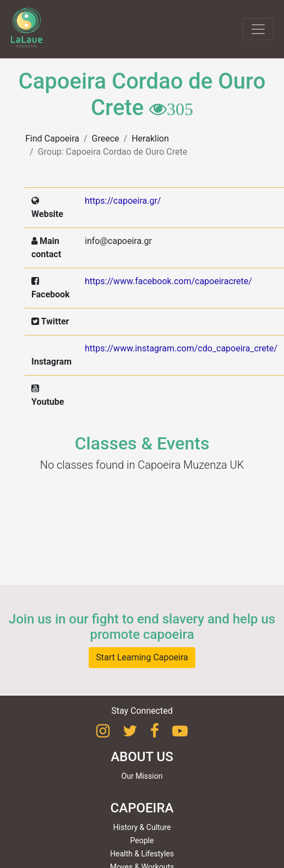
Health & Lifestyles (142, 854)
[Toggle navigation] (258, 29)
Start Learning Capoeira (142, 657)
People (142, 840)
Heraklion (150, 139)
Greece (106, 139)
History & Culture (142, 827)
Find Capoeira (52, 139)
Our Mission (142, 776)
